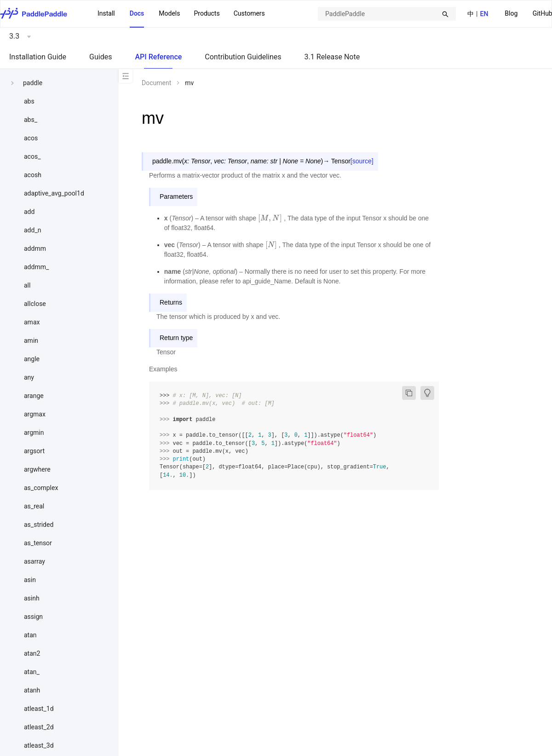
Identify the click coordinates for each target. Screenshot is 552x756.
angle (32, 359)
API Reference (158, 57)
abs (29, 101)
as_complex (41, 488)
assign (33, 617)
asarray (34, 561)
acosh (33, 175)
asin (30, 580)
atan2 (32, 653)
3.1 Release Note (332, 57)
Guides (101, 57)
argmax (35, 414)
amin (31, 340)
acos (31, 138)
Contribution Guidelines (243, 57)
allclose (35, 304)
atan (30, 635)
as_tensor (38, 543)
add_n (32, 230)
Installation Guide (38, 57)
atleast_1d (39, 709)
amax (32, 322)
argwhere (37, 469)
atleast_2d (39, 727)
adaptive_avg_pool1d (54, 193)
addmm (35, 248)
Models (169, 13)
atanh (32, 690)
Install (106, 13)
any (29, 377)
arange (34, 396)
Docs (137, 13)
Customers (249, 13)
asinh (32, 598)
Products (207, 13)
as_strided (39, 525)
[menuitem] (511, 14)
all (27, 285)
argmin (34, 433)
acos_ (32, 156)
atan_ (32, 672)
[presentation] (270, 218)
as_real (34, 506)
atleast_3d (39, 745)
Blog (511, 13)
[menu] (181, 14)
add (29, 212)
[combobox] (387, 14)
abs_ (31, 120)
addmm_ (36, 267)
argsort (34, 451)
